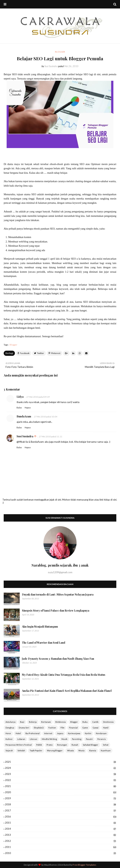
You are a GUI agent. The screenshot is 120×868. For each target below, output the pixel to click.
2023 (61, 774)
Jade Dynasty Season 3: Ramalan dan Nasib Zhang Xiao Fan (58, 659)
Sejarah (9, 750)
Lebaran (21, 739)
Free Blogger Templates (84, 865)
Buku (85, 722)
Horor (8, 733)
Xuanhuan (106, 750)
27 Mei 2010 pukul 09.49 (38, 397)
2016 (61, 817)
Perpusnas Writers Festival (19, 745)
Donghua (10, 728)
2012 (61, 841)
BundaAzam (24, 416)
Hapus (28, 408)
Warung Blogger (55, 750)
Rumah (75, 745)
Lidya (20, 397)
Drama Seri (24, 728)
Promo (50, 745)
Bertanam (46, 722)
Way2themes (51, 865)
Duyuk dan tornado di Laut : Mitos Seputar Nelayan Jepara (58, 594)
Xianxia (93, 750)
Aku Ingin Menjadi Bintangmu (40, 627)
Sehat (106, 745)
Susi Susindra (51, 66)
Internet (48, 733)
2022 (61, 780)
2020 (61, 792)
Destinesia (108, 722)
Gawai (96, 728)
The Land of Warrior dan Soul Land (44, 643)
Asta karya (10, 722)
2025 (61, 762)
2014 (61, 829)
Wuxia (81, 750)
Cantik (95, 722)
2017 (61, 810)
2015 (61, 823)
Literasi (33, 739)
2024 (61, 768)
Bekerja (33, 722)
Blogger (13, 345)
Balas (19, 408)
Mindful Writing (49, 739)
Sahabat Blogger (91, 745)
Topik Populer (36, 750)
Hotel (18, 733)
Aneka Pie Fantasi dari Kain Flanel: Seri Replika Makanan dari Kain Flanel (67, 691)
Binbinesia (61, 722)
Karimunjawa (74, 733)
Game (85, 728)
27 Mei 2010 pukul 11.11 (51, 436)
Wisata (70, 750)
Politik (39, 745)
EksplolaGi (39, 728)
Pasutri (89, 739)
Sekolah (21, 750)
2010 (61, 853)
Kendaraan (101, 733)
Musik (64, 739)
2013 (61, 835)
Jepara (60, 733)
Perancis (102, 739)
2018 (61, 804)
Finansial (73, 728)
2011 (61, 847)
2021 (61, 786)
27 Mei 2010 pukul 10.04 (46, 417)
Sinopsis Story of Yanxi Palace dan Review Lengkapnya (56, 611)
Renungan (62, 745)
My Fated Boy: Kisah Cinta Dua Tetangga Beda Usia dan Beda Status (64, 675)
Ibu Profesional (32, 733)
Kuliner (9, 739)
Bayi (22, 722)
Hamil (106, 728)
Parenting (77, 739)
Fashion (52, 728)
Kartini (88, 733)
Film (62, 728)
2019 (61, 798)
